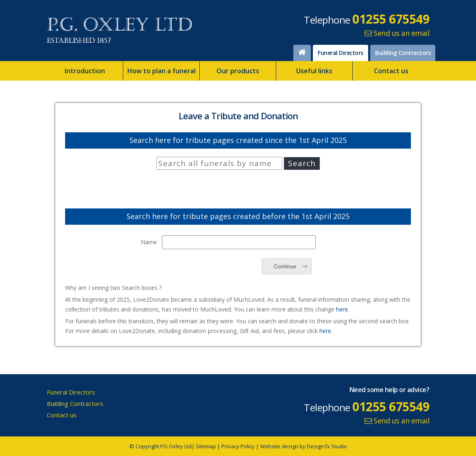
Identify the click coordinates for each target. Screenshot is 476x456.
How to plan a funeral (162, 71)
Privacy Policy (238, 446)
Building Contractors (403, 53)
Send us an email (397, 33)
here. (343, 309)
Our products (238, 71)
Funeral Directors (341, 53)
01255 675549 (391, 19)
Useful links (314, 71)
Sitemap (206, 446)
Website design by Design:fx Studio (304, 446)
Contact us (391, 71)
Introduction (85, 71)
